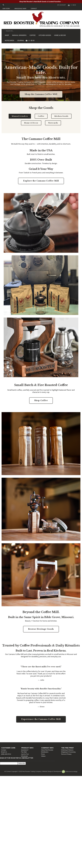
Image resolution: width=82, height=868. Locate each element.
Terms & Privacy (67, 738)
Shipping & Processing (69, 736)
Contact (5, 734)
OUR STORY (6, 9)
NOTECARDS (9, 41)
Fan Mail (25, 736)
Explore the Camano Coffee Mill (41, 181)
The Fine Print (68, 731)
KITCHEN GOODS (45, 35)
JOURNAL (21, 41)
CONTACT (34, 9)
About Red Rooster (48, 734)
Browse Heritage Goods (41, 629)
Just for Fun (26, 738)
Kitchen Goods (61, 116)
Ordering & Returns (68, 734)
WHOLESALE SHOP (20, 9)
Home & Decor (31, 123)
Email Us (5, 736)
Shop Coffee (41, 400)
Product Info (28, 731)
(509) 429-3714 (7, 738)
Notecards (53, 123)
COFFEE (33, 35)
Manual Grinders (20, 116)
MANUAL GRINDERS (19, 35)
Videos (44, 740)
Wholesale (25, 740)
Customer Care (9, 731)
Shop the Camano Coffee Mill (41, 94)
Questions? (26, 734)
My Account (62, 5)
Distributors (45, 736)
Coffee (41, 116)
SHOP (7, 35)
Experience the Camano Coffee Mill (41, 719)
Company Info (48, 731)
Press (43, 738)
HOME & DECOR (60, 35)
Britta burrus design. (70, 772)
